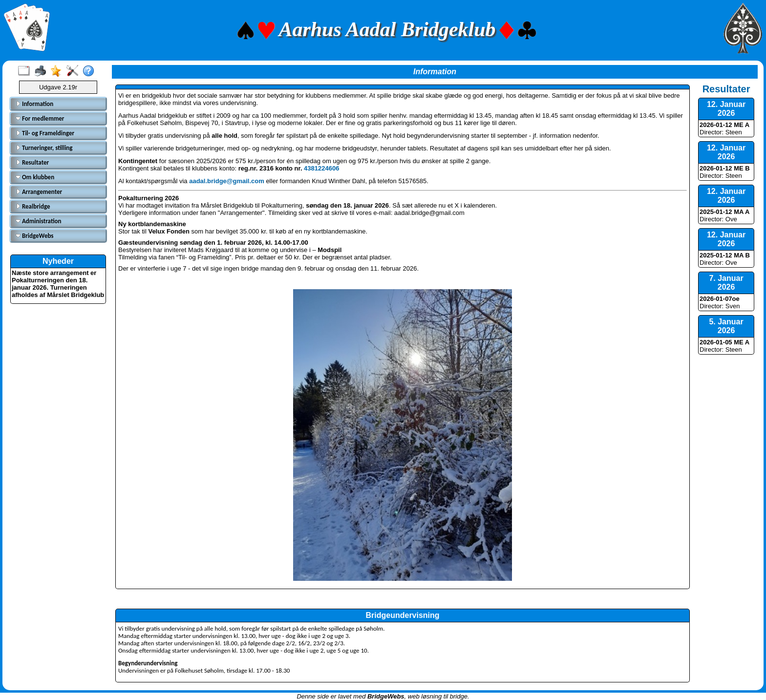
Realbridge (33, 206)
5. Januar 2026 (726, 326)
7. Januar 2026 (726, 283)
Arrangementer (39, 192)
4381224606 (321, 168)
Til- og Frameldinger (45, 133)
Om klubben (35, 177)
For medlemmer (40, 118)
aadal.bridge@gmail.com (227, 181)
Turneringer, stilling (44, 148)
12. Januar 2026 (726, 109)
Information (34, 104)
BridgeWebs (35, 236)
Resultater (32, 162)
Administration (38, 221)
